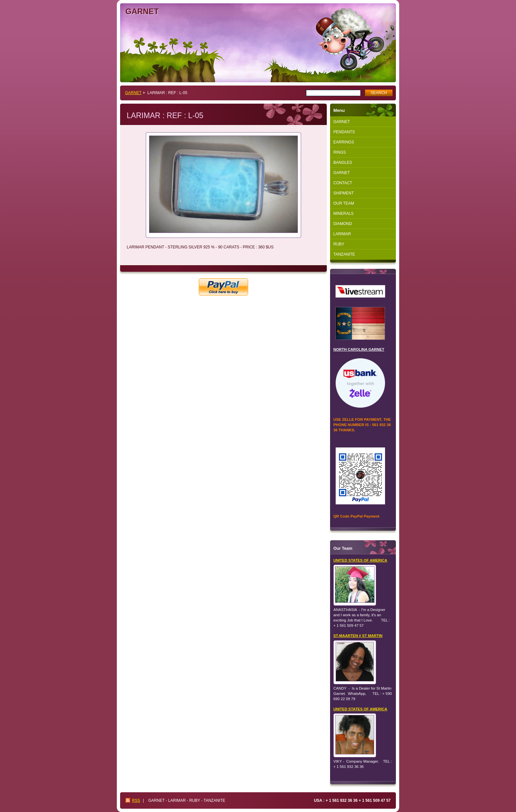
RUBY (339, 244)
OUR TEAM (344, 203)
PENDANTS (344, 132)
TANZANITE (344, 254)
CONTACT (343, 183)
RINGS (340, 152)
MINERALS (343, 214)
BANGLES (343, 163)
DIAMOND (343, 224)
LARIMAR (342, 234)
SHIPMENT (344, 193)
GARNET (133, 93)
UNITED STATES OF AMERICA (360, 560)
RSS (136, 800)
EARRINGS (344, 142)
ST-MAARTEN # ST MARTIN (358, 636)
